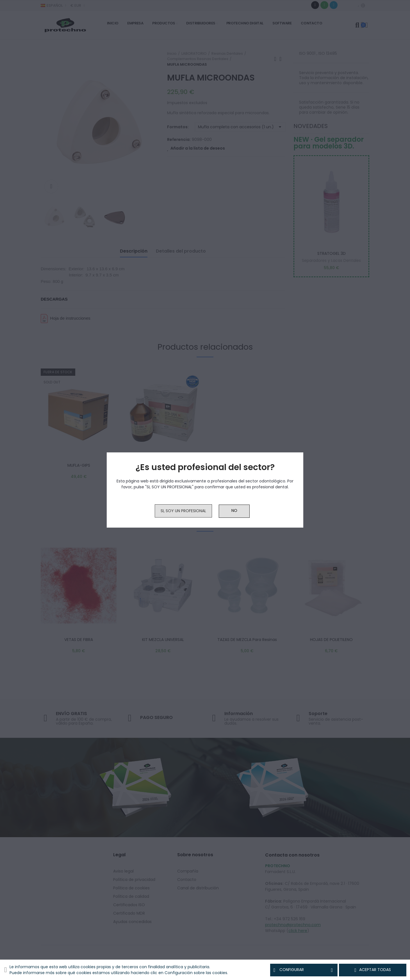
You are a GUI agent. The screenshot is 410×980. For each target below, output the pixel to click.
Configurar (304, 970)
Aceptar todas (373, 970)
